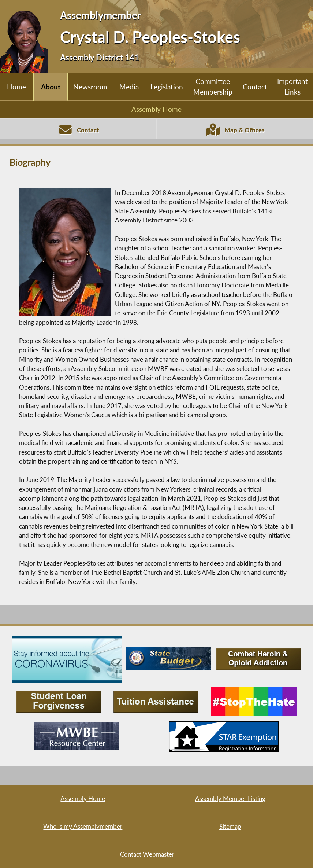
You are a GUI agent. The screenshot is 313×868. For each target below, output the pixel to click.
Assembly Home (156, 109)
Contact (255, 87)
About (51, 87)
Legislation (167, 87)
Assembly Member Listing (230, 799)
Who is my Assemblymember (83, 826)
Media (129, 87)
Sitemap (230, 826)
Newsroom (90, 87)
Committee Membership (213, 87)
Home (16, 87)
